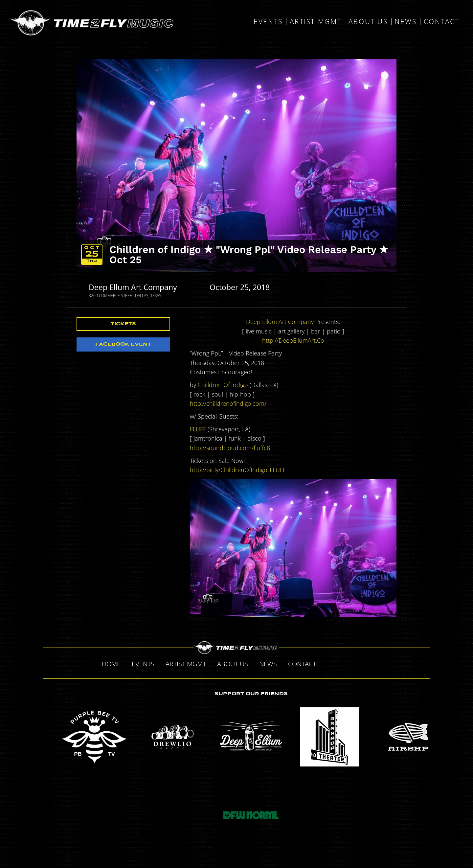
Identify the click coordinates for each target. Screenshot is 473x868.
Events (268, 22)
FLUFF (198, 429)
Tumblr (356, 663)
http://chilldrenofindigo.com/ (228, 403)
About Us (368, 22)
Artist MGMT (316, 22)
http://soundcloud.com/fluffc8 (230, 448)
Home (111, 664)
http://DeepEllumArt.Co (293, 340)
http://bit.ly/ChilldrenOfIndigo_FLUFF (238, 470)
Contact (442, 22)
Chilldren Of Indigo (223, 385)
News (405, 22)
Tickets (123, 324)
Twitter (342, 663)
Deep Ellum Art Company (133, 287)
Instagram (370, 663)
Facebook (328, 663)
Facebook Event (123, 344)
